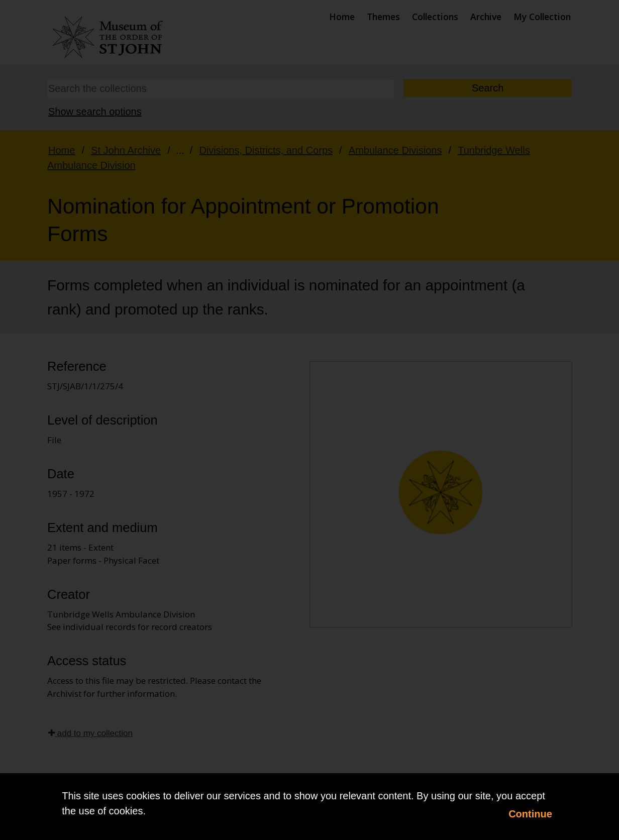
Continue (530, 814)
